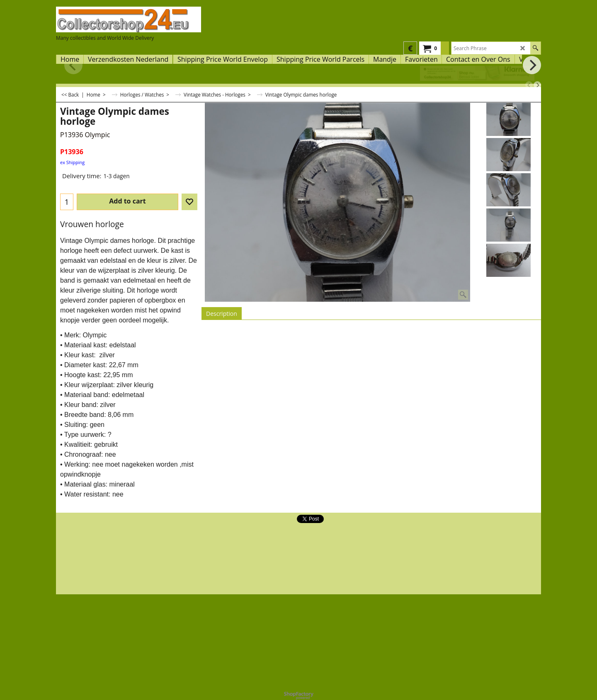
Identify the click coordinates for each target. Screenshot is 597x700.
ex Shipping (72, 162)
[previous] (529, 85)
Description (222, 314)
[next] (537, 85)
